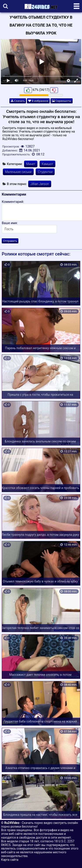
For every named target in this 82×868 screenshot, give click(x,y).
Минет (31, 164)
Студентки (45, 172)
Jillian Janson (40, 184)
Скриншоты (62, 101)
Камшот (47, 164)
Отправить (10, 241)
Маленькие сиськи (18, 172)
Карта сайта (10, 860)
